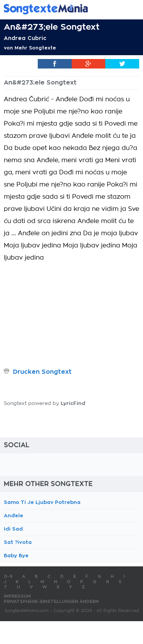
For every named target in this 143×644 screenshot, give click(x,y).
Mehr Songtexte (35, 48)
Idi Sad (13, 529)
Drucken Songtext (42, 372)
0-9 (8, 576)
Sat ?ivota (18, 542)
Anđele (14, 516)
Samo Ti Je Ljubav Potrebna (42, 502)
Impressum (17, 596)
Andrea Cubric (25, 38)
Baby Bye (16, 556)
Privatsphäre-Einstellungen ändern (51, 602)
